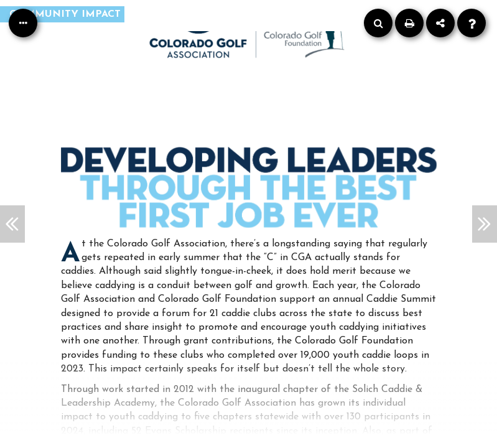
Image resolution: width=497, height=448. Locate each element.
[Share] (440, 23)
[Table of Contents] (23, 23)
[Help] (471, 23)
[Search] (378, 23)
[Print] (409, 23)
